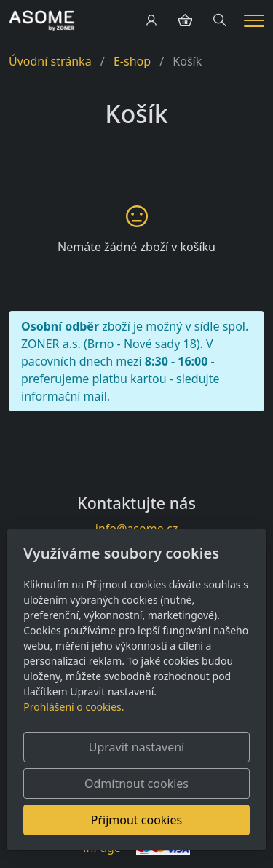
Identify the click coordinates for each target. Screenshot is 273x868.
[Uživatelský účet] (151, 20)
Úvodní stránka (50, 61)
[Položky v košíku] (185, 20)
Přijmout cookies (136, 820)
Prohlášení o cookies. (74, 707)
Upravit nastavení (136, 747)
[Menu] (254, 21)
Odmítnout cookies (136, 784)
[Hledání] (220, 20)
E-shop (132, 61)
